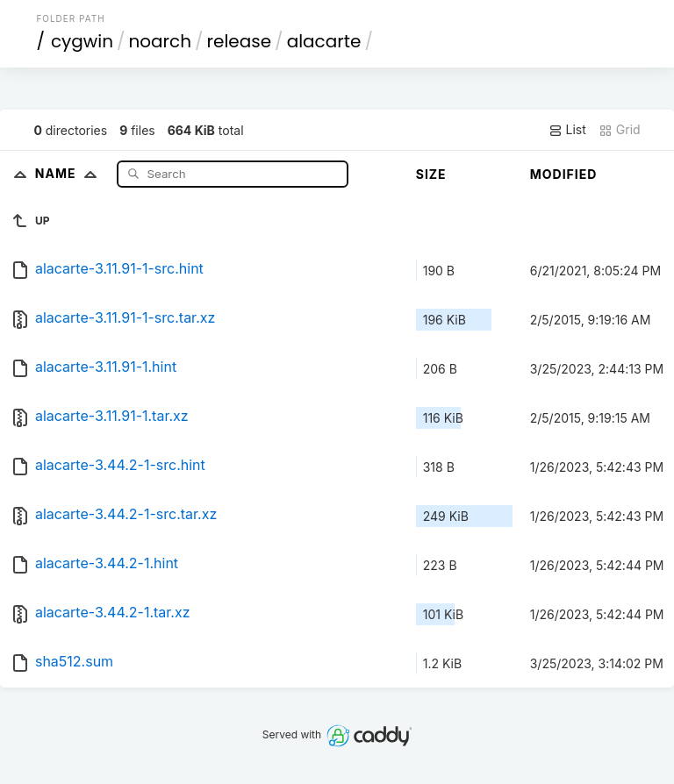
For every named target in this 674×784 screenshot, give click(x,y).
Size (431, 174)
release (240, 41)
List (567, 130)
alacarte (324, 41)
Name (70, 173)
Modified (564, 174)
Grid (620, 130)
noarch (161, 41)
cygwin (82, 41)
